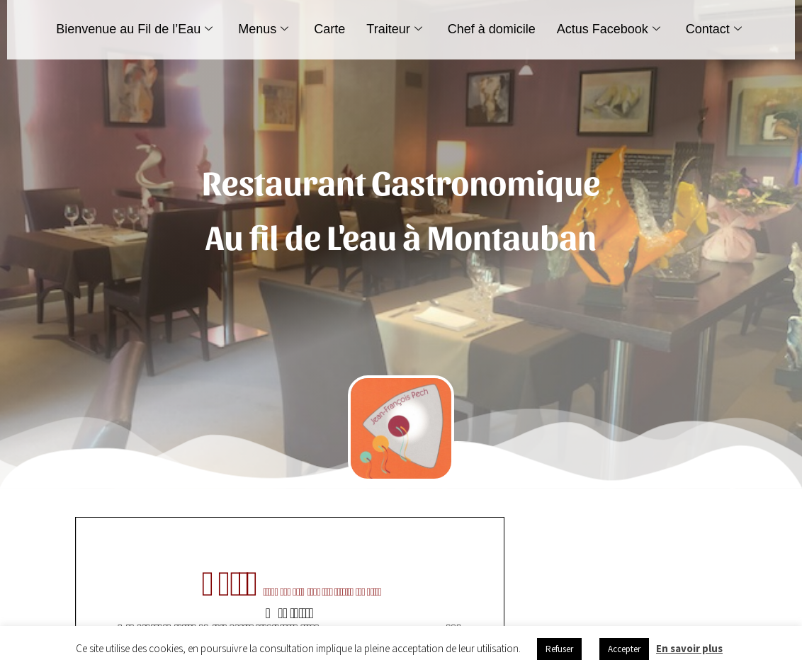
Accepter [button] (624, 649)
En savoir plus (689, 648)
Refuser (559, 649)
